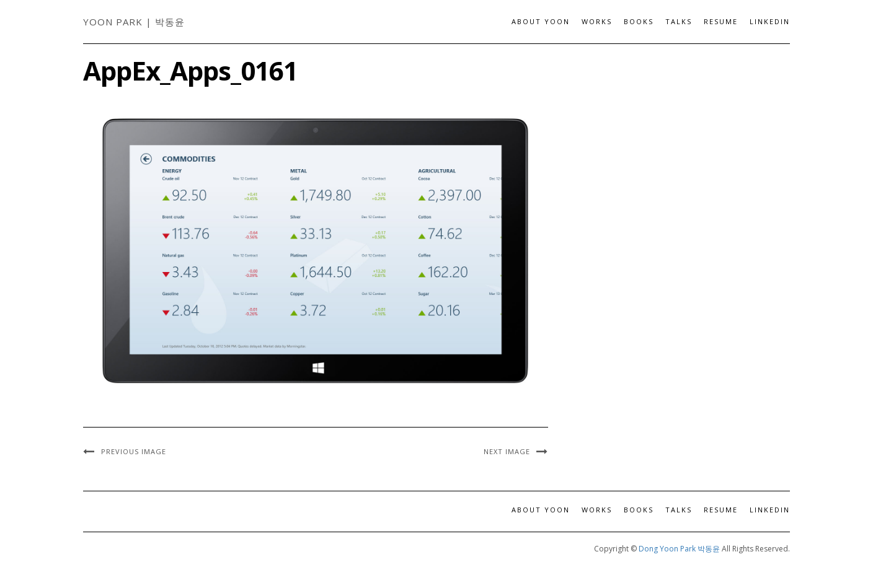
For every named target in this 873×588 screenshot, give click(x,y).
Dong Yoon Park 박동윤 (679, 549)
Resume (721, 21)
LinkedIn (770, 21)
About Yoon (541, 21)
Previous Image (134, 451)
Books (639, 21)
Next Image (507, 451)
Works (597, 21)
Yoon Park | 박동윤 (134, 22)
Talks (679, 21)
